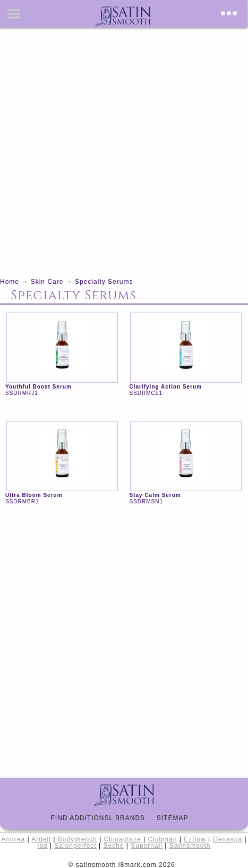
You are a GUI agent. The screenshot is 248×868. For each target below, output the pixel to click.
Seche (113, 846)
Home (10, 282)
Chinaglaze (123, 839)
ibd (42, 846)
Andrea (13, 839)
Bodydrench (78, 839)
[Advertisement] (124, 152)
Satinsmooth (190, 846)
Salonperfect (75, 846)
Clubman (162, 839)
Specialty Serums (104, 282)
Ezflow (195, 839)
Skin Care (47, 282)
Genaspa (227, 839)
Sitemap (177, 818)
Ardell (41, 839)
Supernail (147, 846)
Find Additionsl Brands (102, 818)
